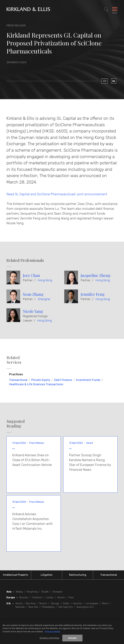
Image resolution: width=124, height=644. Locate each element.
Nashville (20, 607)
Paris (71, 598)
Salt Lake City (66, 607)
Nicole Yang (33, 311)
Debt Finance (63, 380)
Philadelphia (48, 607)
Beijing (19, 592)
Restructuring (78, 575)
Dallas (66, 604)
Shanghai (44, 299)
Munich (61, 598)
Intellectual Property (16, 575)
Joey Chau (31, 275)
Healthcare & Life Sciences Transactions (36, 384)
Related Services (14, 360)
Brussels (24, 598)
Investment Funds (88, 380)
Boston (43, 604)
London (50, 598)
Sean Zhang (33, 294)
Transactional (18, 380)
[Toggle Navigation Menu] (115, 10)
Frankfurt (37, 598)
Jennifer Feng (93, 294)
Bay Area (31, 604)
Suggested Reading (16, 424)
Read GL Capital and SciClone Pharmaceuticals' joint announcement (57, 194)
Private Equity (41, 380)
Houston (78, 604)
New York (33, 607)
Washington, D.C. (85, 607)
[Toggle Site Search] (106, 10)
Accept (72, 638)
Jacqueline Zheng (96, 275)
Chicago (55, 604)
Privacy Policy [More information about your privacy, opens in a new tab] (53, 632)
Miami (105, 604)
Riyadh (45, 592)
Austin (19, 604)
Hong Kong (45, 280)
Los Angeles (92, 604)
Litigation (47, 575)
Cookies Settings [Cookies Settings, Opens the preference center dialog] (49, 638)
